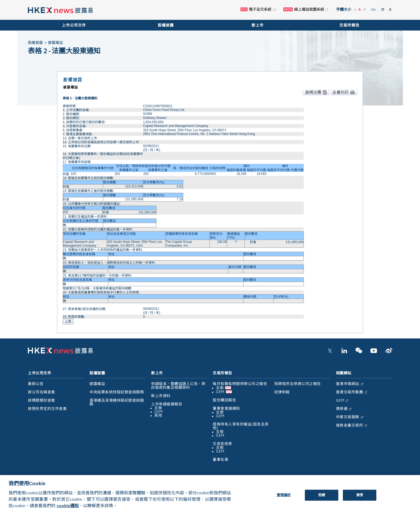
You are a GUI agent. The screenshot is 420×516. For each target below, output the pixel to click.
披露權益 (97, 384)
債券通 (342, 409)
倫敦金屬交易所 (350, 425)
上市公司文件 (74, 25)
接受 (360, 499)
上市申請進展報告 (167, 404)
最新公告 (36, 384)
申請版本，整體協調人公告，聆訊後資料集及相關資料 (178, 386)
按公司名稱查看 (42, 392)
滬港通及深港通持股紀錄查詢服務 (117, 402)
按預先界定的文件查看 (47, 409)
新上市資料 (161, 396)
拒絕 (322, 499)
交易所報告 (349, 25)
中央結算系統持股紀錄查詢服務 (117, 392)
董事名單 (220, 460)
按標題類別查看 (42, 400)
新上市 (258, 25)
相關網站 (344, 373)
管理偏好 (284, 499)
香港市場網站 (348, 384)
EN (373, 10)
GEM (159, 412)
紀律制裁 (282, 392)
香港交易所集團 (350, 392)
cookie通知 (68, 509)
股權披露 (166, 25)
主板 (158, 408)
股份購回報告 (224, 400)
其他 (158, 415)
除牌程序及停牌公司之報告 (298, 384)
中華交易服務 (348, 417)
